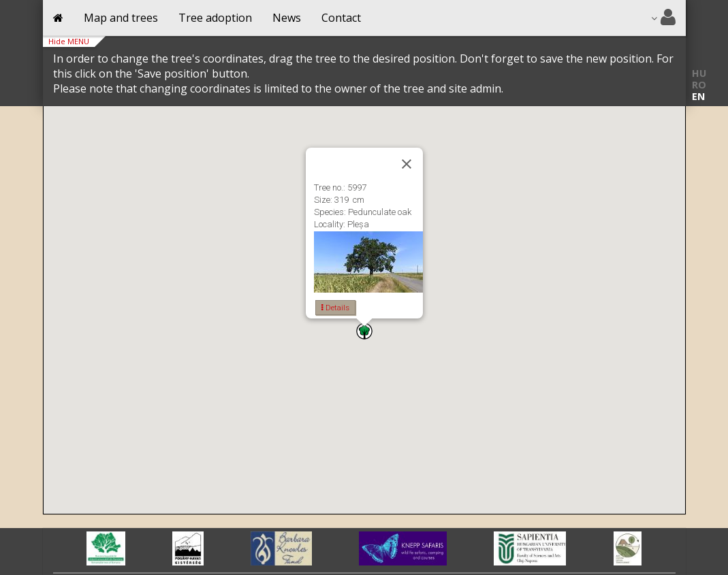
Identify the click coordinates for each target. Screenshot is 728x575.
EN (698, 96)
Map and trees (121, 18)
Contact (341, 18)
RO (699, 85)
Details (335, 308)
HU (699, 73)
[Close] (407, 164)
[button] (364, 331)
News (287, 18)
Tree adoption (215, 18)
